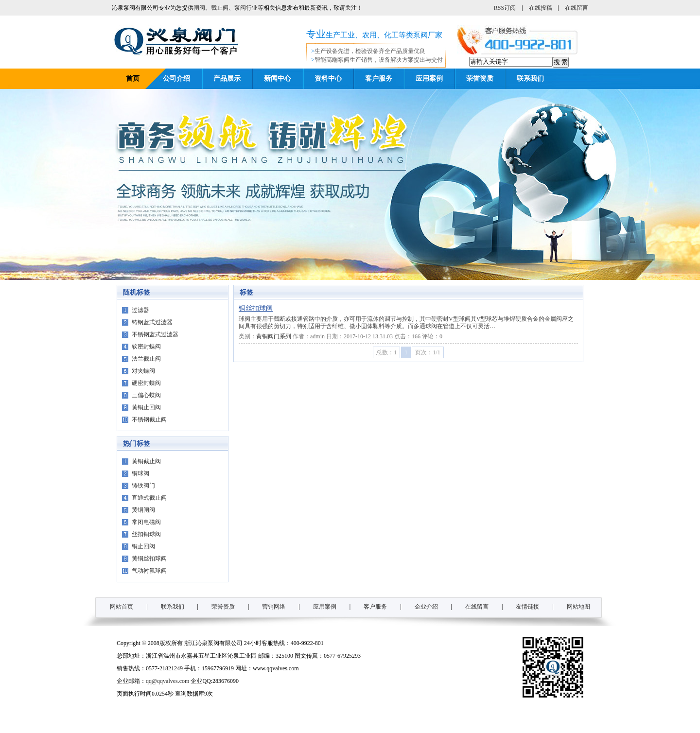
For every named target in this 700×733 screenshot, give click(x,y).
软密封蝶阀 (146, 347)
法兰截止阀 (146, 359)
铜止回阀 (143, 546)
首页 (133, 79)
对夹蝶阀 (143, 371)
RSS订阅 (505, 8)
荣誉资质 (480, 79)
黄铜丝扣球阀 (149, 558)
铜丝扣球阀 (256, 308)
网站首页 (122, 607)
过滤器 (140, 310)
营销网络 (274, 607)
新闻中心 (278, 79)
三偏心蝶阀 (146, 395)
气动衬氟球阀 (149, 571)
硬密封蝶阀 (146, 383)
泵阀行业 (246, 8)
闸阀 (199, 8)
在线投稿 (541, 8)
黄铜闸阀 (143, 510)
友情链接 (527, 607)
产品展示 (227, 79)
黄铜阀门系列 (274, 336)
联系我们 (530, 79)
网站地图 (578, 607)
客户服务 (379, 79)
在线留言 (577, 8)
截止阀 (220, 8)
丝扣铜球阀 (146, 534)
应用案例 (429, 79)
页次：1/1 (428, 352)
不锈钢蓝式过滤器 (155, 334)
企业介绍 (426, 607)
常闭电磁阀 (146, 522)
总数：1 (386, 352)
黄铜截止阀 (146, 461)
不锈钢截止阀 (149, 419)
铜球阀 (140, 473)
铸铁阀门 (143, 486)
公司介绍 (176, 79)
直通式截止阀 (149, 498)
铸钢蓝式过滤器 (152, 322)
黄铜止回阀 (146, 407)
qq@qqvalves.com (167, 681)
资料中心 (328, 79)
